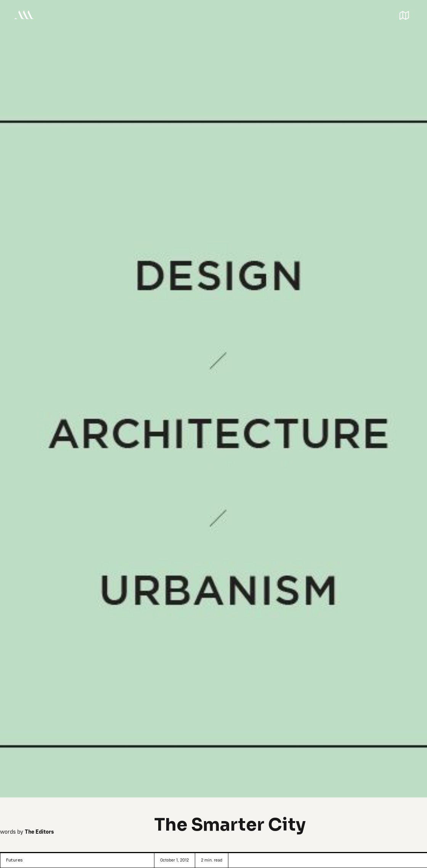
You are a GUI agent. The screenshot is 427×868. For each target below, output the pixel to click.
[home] (24, 14)
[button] (404, 14)
